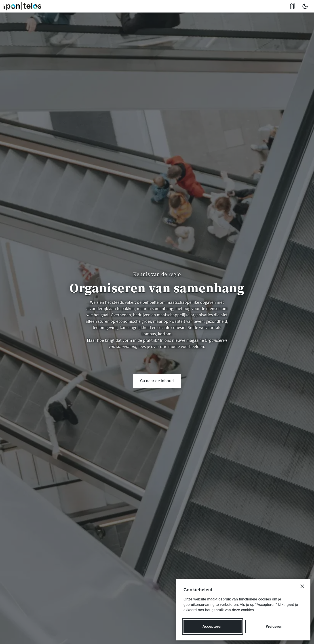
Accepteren (213, 626)
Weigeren (274, 626)
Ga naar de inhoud (157, 381)
